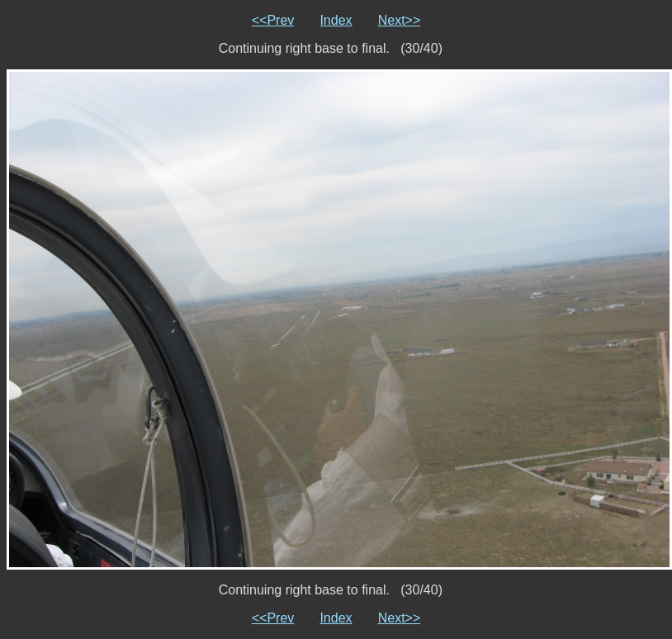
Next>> (400, 20)
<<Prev (273, 20)
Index (336, 20)
